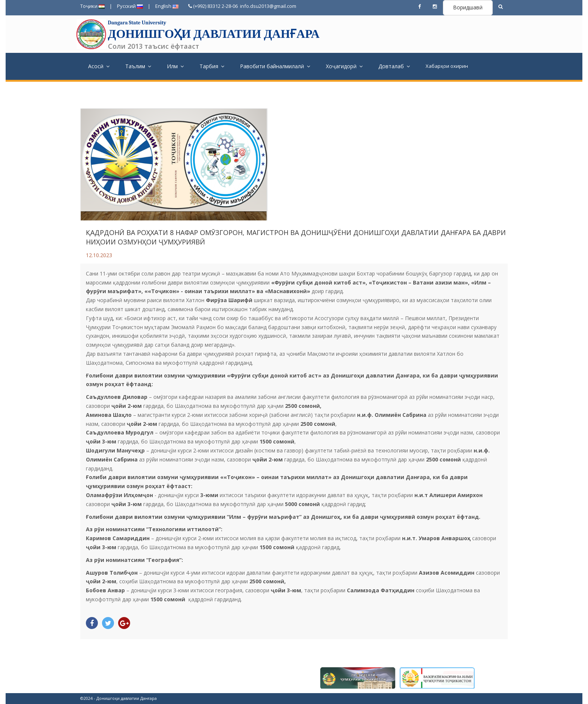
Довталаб (394, 66)
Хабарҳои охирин (447, 66)
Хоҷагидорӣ (344, 66)
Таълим (138, 66)
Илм (175, 66)
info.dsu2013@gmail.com (268, 6)
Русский (130, 6)
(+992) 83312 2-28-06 (213, 6)
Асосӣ (99, 66)
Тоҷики (92, 6)
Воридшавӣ (468, 7)
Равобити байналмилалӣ (275, 66)
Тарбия (212, 66)
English (167, 6)
